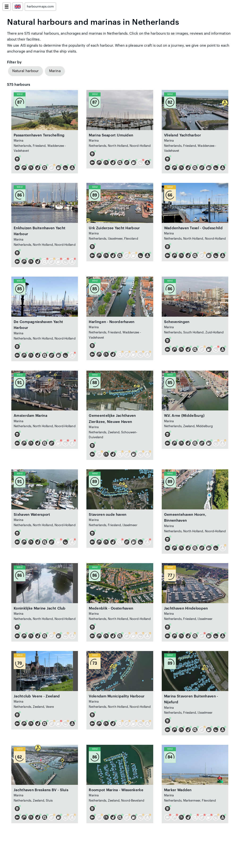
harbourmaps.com (40, 7)
